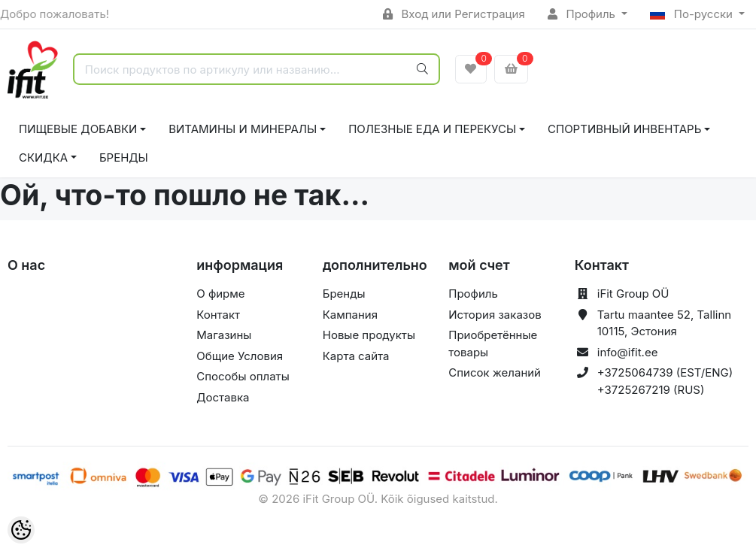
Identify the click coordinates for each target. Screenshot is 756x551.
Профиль (583, 14)
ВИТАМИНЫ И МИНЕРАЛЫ (243, 129)
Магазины (224, 335)
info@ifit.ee (628, 352)
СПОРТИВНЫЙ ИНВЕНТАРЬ (624, 129)
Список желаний (495, 372)
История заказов (495, 315)
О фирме (220, 294)
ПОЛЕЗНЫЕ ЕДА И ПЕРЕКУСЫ (432, 129)
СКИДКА (43, 157)
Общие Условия (240, 356)
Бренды (124, 157)
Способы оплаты (243, 376)
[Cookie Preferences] (21, 530)
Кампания (350, 315)
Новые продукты (369, 335)
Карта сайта (356, 356)
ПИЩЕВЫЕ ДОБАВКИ (78, 129)
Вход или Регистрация (454, 14)
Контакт (218, 315)
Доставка (223, 397)
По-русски (693, 14)
